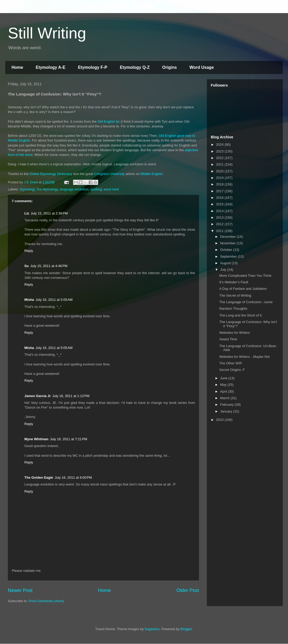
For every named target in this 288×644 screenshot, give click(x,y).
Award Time (228, 339)
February (228, 405)
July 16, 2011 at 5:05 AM (54, 300)
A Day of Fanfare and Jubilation (243, 289)
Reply (29, 251)
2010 (220, 420)
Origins (169, 67)
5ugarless (152, 629)
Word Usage (201, 67)
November (229, 243)
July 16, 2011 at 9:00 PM (73, 478)
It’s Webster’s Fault (234, 282)
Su (27, 266)
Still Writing (47, 33)
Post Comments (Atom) (46, 601)
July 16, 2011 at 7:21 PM (69, 439)
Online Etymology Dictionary (51, 174)
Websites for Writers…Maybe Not (244, 357)
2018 (220, 184)
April (224, 391)
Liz (27, 213)
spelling (96, 189)
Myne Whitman (36, 439)
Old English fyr (109, 122)
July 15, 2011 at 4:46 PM (49, 266)
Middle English (152, 174)
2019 (220, 178)
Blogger (186, 629)
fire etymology (47, 189)
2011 (220, 231)
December (229, 237)
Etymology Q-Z (135, 67)
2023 (220, 151)
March (225, 398)
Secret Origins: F (232, 370)
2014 (220, 211)
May (224, 385)
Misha (29, 300)
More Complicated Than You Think (245, 276)
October (227, 250)
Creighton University (110, 174)
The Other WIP (231, 363)
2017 (220, 191)
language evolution (74, 189)
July (224, 270)
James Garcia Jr (37, 396)
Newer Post (20, 590)
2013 (220, 218)
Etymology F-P (93, 67)
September (229, 256)
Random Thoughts (233, 309)
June (224, 378)
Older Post (188, 590)
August (226, 263)
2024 (220, 145)
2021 (220, 164)
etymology (27, 189)
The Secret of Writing (235, 295)
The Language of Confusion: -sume (246, 302)
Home (17, 67)
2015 (220, 204)
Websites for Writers (234, 333)
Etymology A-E (50, 67)
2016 (220, 198)
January (227, 411)
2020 (220, 171)
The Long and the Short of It (240, 315)
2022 (220, 158)
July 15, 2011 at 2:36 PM (49, 213)
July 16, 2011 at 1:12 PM (71, 396)
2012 (220, 224)
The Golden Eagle (39, 478)
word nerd (111, 189)
